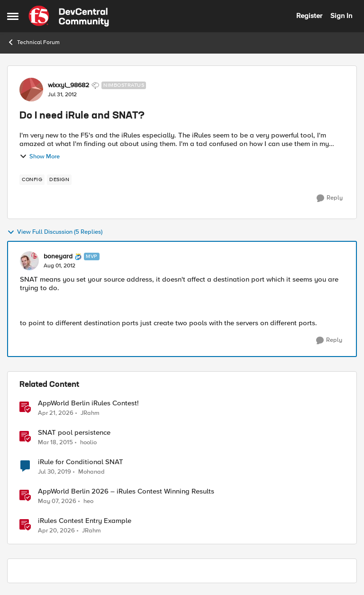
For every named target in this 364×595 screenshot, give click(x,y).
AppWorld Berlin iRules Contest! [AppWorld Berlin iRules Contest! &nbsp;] (88, 403)
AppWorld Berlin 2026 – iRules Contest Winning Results (126, 491)
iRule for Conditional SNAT (81, 462)
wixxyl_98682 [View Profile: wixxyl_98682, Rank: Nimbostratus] (68, 85)
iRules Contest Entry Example (85, 521)
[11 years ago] (55, 443)
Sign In (341, 16)
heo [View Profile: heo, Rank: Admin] (88, 501)
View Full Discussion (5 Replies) (55, 232)
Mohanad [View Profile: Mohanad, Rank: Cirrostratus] (91, 472)
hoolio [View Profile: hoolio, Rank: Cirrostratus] (88, 443)
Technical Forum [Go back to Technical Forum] (33, 42)
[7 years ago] (55, 472)
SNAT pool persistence (74, 433)
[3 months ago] (56, 413)
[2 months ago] (57, 502)
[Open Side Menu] (13, 16)
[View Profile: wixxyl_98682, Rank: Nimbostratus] (31, 90)
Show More (40, 156)
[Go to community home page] (69, 16)
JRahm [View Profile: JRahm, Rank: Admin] (90, 413)
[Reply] (330, 198)
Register (309, 16)
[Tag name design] (59, 180)
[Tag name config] (32, 180)
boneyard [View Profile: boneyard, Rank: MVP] (58, 256)
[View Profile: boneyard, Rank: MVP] (29, 261)
